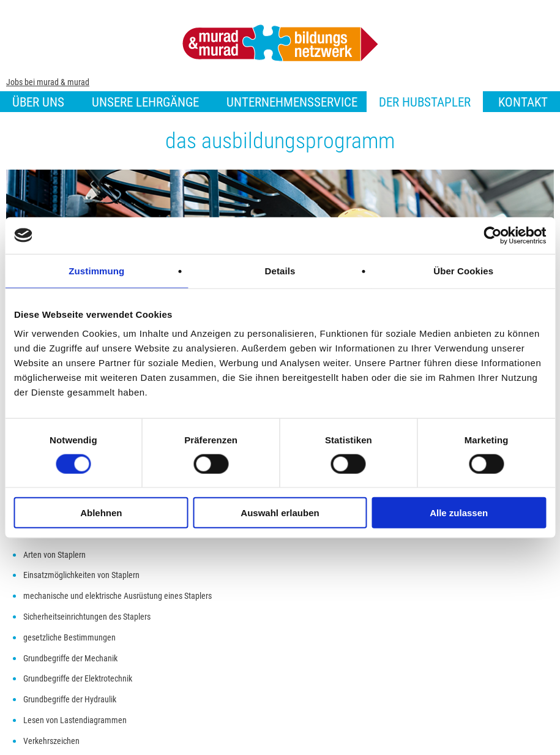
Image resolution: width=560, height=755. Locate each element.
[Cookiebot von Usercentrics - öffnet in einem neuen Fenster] (492, 235)
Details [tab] (280, 270)
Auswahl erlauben (280, 513)
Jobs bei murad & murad (48, 82)
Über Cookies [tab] (463, 270)
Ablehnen (101, 513)
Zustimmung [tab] (96, 270)
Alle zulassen (459, 513)
